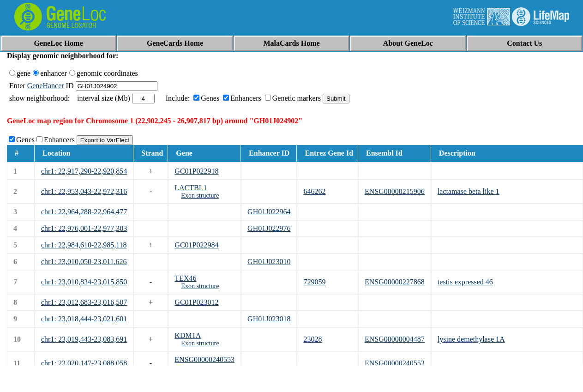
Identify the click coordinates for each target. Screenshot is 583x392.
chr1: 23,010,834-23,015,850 (84, 282)
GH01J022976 (269, 228)
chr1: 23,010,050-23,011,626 (84, 262)
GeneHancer (46, 86)
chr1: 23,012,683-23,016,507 (84, 302)
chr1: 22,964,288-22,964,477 (84, 212)
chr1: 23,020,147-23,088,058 (84, 363)
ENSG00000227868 (395, 282)
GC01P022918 (196, 171)
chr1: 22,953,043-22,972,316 (84, 191)
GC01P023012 (196, 302)
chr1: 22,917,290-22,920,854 (84, 171)
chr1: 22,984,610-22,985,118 (84, 245)
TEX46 (185, 278)
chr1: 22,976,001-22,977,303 (84, 228)
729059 (314, 282)
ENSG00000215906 (395, 191)
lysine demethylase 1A (471, 339)
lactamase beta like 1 (469, 191)
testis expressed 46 (465, 282)
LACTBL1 (191, 188)
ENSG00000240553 (204, 359)
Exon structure (200, 196)
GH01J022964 (269, 212)
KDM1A (188, 335)
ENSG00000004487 (395, 339)
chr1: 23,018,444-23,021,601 (84, 319)
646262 (314, 191)
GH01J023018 (269, 319)
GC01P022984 (196, 245)
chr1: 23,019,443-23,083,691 (84, 339)
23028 (313, 339)
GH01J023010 (269, 262)
